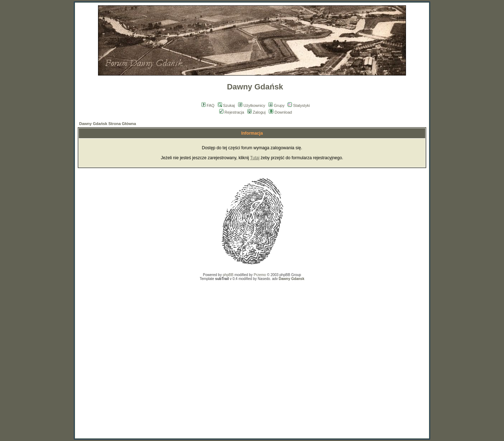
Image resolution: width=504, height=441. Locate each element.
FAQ (208, 105)
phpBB (228, 275)
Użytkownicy (252, 105)
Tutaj (255, 158)
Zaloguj (256, 112)
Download (280, 112)
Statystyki (299, 105)
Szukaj (226, 105)
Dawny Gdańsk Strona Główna (108, 124)
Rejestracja (232, 112)
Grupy (276, 105)
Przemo (260, 275)
